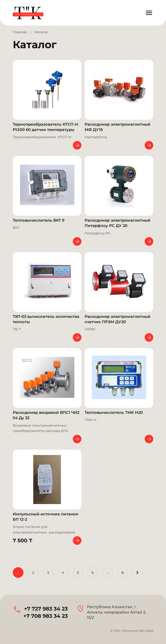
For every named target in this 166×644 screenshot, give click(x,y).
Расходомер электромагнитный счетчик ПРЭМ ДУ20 (118, 319)
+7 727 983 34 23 (46, 609)
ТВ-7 (17, 329)
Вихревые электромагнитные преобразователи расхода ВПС (41, 428)
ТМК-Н (90, 420)
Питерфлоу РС (97, 233)
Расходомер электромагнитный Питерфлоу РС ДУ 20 (118, 223)
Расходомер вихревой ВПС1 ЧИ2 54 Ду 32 (46, 415)
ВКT (16, 228)
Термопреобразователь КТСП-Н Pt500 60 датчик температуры (45, 127)
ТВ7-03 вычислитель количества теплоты (46, 319)
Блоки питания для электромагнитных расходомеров (44, 529)
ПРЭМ (90, 329)
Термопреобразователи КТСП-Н (42, 137)
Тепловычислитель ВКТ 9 (39, 220)
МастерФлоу (96, 137)
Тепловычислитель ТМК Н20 (114, 413)
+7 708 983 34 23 (46, 616)
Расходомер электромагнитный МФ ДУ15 (118, 127)
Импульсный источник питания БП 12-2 (45, 517)
